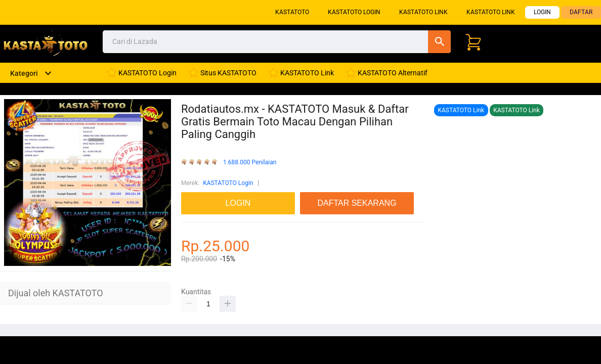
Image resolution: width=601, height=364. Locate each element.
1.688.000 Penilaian (250, 163)
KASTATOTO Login (354, 12)
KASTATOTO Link (423, 12)
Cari (439, 42)
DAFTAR (581, 12)
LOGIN (542, 12)
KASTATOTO (292, 12)
